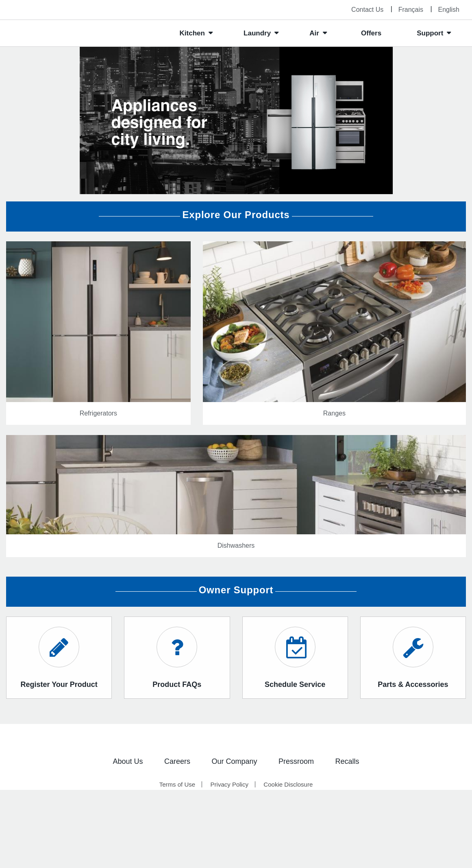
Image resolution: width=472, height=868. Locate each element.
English (449, 10)
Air (314, 33)
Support (430, 33)
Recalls (347, 761)
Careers (177, 761)
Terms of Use (177, 784)
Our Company (234, 761)
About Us (128, 761)
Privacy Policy (229, 784)
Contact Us (367, 10)
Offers (371, 33)
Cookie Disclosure (288, 784)
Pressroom (296, 761)
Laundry (257, 33)
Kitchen (192, 33)
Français (411, 10)
